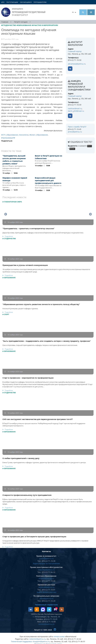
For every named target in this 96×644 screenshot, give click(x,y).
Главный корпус (75, 51)
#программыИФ (8, 138)
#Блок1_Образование (39, 135)
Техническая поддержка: (22, 641)
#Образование (24, 25)
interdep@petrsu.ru (46, 570)
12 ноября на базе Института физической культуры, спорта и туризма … (14, 185)
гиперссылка (59, 636)
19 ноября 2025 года (14, 222)
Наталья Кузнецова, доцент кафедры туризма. (20, 309)
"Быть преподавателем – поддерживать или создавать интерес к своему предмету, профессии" (47, 341)
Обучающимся (26, 2)
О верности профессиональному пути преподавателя (27, 495)
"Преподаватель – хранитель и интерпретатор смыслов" (29, 228)
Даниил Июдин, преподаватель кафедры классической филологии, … (14, 168)
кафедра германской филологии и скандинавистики (79, 85)
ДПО (3, 2)
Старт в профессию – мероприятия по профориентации (28, 378)
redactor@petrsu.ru (37, 639)
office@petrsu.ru (46, 598)
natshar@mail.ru (75, 108)
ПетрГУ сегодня (21, 22)
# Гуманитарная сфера (12, 202)
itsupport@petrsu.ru (41, 641)
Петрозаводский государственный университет (24, 12)
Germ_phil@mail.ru (76, 111)
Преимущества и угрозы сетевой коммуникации (25, 265)
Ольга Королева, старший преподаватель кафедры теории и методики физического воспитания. (40, 345)
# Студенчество (9, 239)
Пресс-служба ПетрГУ (77, 127)
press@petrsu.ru (75, 132)
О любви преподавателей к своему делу (21, 458)
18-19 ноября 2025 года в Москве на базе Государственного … (48, 187)
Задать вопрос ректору (46, 592)
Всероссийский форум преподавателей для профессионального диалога (48, 180)
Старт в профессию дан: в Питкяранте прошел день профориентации (34, 537)
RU (74, 12)
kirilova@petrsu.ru (46, 578)
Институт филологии (75, 43)
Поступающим (12, 2)
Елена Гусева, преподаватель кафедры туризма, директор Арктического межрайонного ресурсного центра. (44, 462)
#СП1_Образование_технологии (15, 135)
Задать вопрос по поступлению (46, 563)
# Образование (9, 278)
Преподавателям (40, 2)
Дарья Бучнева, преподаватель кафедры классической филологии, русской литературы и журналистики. (43, 233)
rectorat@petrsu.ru (46, 587)
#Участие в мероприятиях (45, 25)
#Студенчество (9, 25)
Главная (5, 22)
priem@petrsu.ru (46, 558)
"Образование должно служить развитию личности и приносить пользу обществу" (41, 304)
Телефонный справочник (46, 605)
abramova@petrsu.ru (77, 64)
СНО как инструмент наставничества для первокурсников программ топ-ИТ (38, 419)
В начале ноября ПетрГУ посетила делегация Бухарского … (48, 162)
